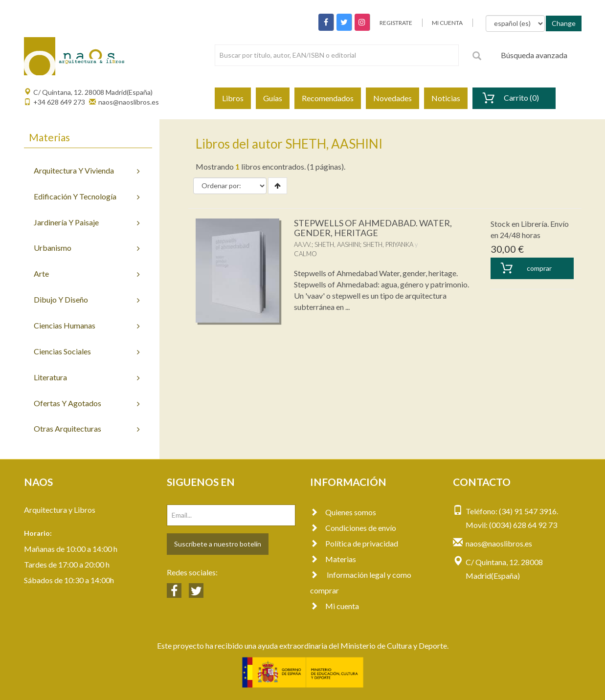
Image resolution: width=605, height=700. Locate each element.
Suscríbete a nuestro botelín (218, 544)
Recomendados (328, 98)
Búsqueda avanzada (534, 55)
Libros (233, 98)
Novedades (392, 98)
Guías (273, 98)
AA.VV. (303, 244)
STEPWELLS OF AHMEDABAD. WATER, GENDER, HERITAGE (373, 228)
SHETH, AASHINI (337, 244)
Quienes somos (343, 512)
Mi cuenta (335, 606)
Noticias (446, 98)
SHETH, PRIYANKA (388, 244)
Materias (333, 559)
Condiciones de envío (353, 528)
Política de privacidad (354, 543)
